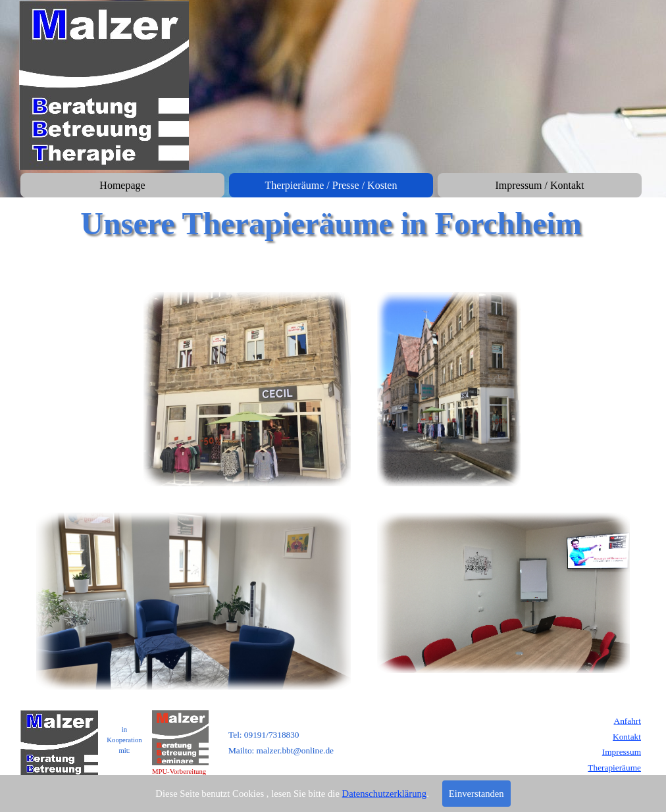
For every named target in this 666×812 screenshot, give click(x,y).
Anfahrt (628, 721)
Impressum (622, 752)
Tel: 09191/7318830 (264, 735)
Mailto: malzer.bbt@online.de (281, 750)
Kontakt (627, 737)
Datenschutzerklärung (385, 799)
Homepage (122, 185)
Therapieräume (614, 768)
